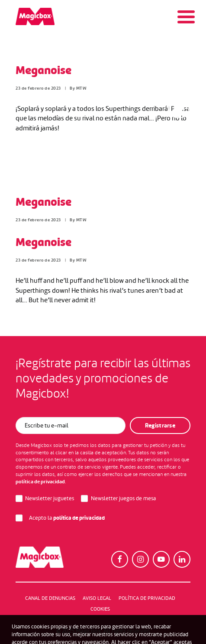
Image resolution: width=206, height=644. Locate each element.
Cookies (100, 609)
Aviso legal (97, 598)
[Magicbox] (35, 16)
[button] (120, 559)
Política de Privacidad (147, 598)
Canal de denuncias (50, 598)
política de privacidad (40, 482)
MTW (82, 88)
